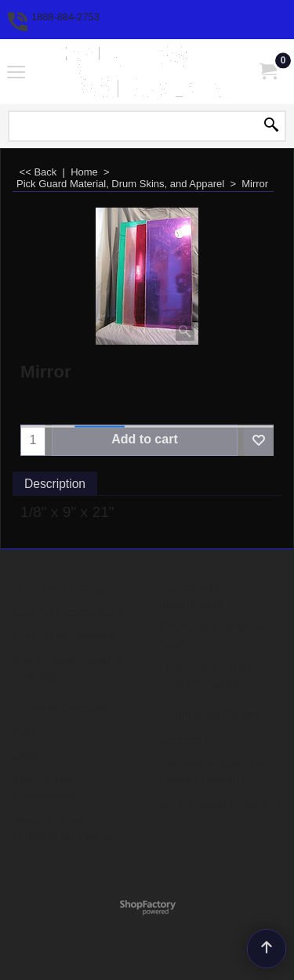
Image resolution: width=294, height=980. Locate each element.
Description (55, 484)
